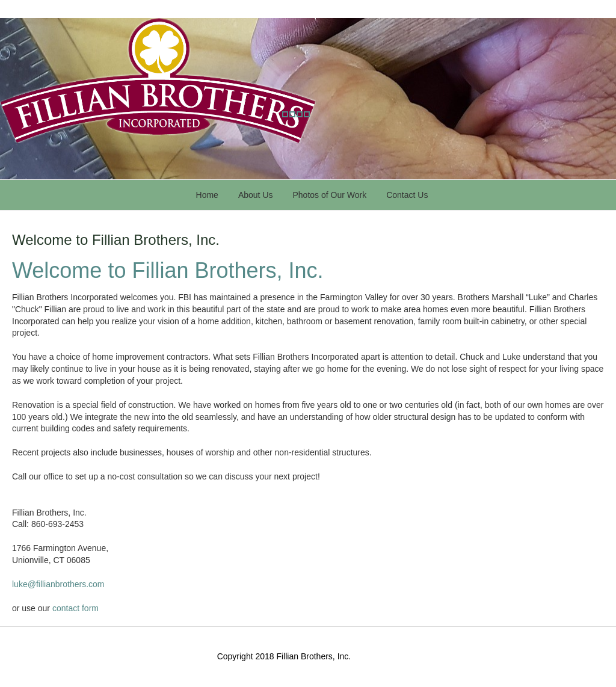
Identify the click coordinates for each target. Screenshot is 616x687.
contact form (75, 608)
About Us (256, 195)
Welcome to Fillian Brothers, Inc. (116, 240)
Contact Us (407, 195)
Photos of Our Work (330, 195)
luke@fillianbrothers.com (58, 584)
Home (207, 195)
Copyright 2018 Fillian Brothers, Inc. (284, 656)
